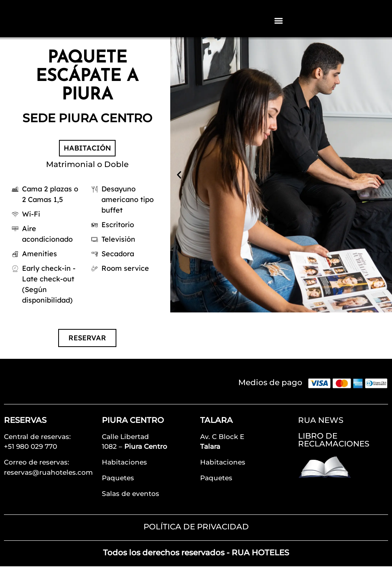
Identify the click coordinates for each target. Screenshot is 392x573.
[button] (179, 181)
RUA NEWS (321, 427)
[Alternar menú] (279, 24)
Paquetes (118, 485)
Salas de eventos (131, 500)
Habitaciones (124, 469)
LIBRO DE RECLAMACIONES (334, 446)
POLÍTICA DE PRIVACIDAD (196, 533)
